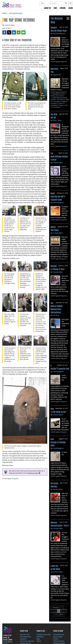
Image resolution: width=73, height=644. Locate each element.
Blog (38, 639)
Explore (63, 8)
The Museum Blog (16, 13)
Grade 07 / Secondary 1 (58, 100)
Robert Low (57, 75)
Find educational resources (25, 638)
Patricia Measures (59, 34)
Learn (70, 8)
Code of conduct (59, 641)
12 (56, 614)
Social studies (60, 96)
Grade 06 (64, 98)
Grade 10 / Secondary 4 (58, 104)
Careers (56, 639)
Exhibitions (40, 637)
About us (47, 8)
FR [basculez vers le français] (71, 3)
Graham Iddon (10, 25)
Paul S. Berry (57, 120)
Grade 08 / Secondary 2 (60, 101)
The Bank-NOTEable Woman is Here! (59, 157)
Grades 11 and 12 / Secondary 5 (59, 106)
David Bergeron (58, 203)
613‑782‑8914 (7, 642)
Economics (62, 94)
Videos (39, 641)
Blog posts (15, 478)
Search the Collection (27, 641)
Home (4, 13)
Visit (55, 8)
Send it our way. (33, 473)
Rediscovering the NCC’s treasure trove (58, 197)
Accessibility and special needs (59, 636)
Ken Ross (56, 315)
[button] (4, 32)
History (53, 96)
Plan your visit (25, 635)
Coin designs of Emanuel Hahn (58, 443)
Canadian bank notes (44, 635)
